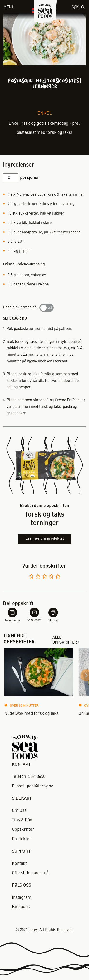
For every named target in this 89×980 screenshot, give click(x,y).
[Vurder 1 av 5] (31, 577)
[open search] (79, 8)
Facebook (21, 907)
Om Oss (19, 811)
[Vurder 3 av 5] (45, 577)
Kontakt (19, 864)
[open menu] (12, 8)
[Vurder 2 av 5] (38, 577)
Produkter (22, 839)
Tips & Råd (22, 820)
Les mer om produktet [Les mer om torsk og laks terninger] (45, 539)
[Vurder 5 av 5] (58, 577)
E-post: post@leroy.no (33, 786)
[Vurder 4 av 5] (51, 577)
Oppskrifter (23, 829)
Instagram (22, 898)
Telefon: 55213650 (29, 777)
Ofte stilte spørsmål (31, 873)
